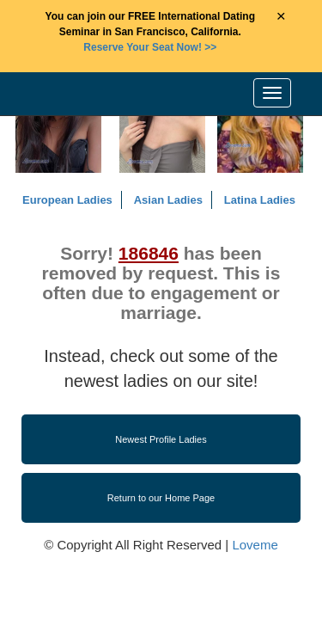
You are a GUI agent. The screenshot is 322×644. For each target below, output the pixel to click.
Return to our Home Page (161, 498)
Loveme (255, 545)
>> (150, 47)
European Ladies (67, 200)
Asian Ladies (168, 200)
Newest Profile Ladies (161, 439)
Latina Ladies (260, 200)
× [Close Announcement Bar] (281, 17)
